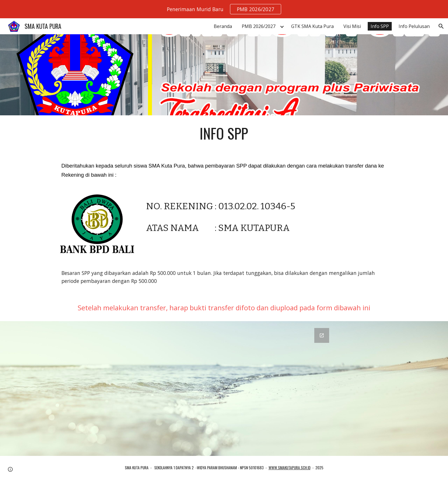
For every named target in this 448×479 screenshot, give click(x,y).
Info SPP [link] (380, 26)
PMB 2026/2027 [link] (259, 26)
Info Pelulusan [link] (414, 26)
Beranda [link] (223, 26)
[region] (224, 9)
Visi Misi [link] (352, 26)
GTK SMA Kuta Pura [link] (312, 26)
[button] (441, 26)
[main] (224, 133)
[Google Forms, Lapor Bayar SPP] (224, 389)
